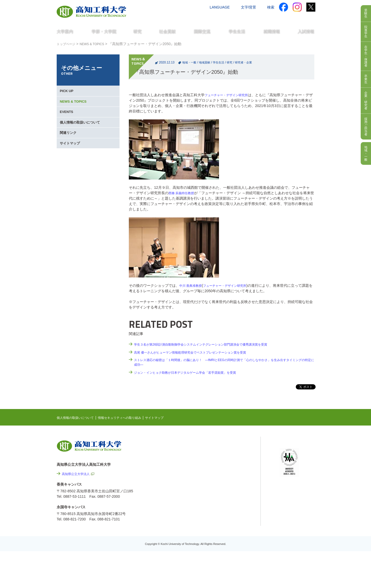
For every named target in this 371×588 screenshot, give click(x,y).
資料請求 (264, 17)
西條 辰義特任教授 (183, 193)
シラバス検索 (290, 452)
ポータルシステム (294, 460)
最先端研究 (223, 463)
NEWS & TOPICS (97, 44)
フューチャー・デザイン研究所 (230, 95)
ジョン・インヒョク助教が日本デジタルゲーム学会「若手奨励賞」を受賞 (193, 374)
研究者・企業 (248, 62)
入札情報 (229, 554)
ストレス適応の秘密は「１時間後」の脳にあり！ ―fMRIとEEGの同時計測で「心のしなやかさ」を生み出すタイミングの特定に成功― (223, 363)
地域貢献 (206, 62)
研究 (233, 62)
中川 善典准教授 (192, 285)
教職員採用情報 (234, 540)
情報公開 (229, 512)
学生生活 (221, 62)
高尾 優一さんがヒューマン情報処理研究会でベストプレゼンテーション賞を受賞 (199, 352)
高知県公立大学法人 (78, 475)
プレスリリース (234, 526)
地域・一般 (190, 62)
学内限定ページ (292, 468)
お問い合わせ (239, 17)
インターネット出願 (293, 17)
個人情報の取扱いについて (82, 135)
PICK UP (68, 93)
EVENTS (68, 121)
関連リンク (69, 149)
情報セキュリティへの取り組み (129, 419)
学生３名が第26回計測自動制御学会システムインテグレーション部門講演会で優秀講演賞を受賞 (212, 344)
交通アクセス (211, 17)
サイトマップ (71, 162)
